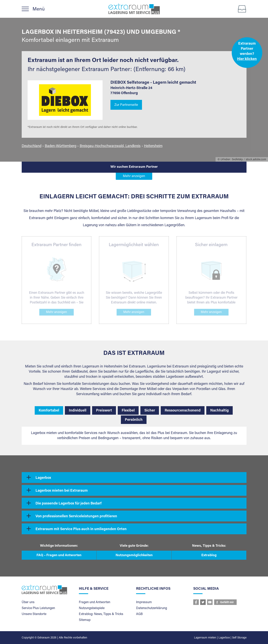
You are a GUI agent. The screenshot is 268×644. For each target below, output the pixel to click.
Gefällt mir (227, 603)
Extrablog (209, 555)
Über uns (28, 602)
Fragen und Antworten (95, 602)
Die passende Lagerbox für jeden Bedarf (69, 504)
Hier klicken (247, 59)
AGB (139, 614)
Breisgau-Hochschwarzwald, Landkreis (110, 146)
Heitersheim (153, 146)
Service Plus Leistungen (38, 608)
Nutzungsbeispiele (92, 608)
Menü (39, 9)
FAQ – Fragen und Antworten (59, 555)
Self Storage (239, 638)
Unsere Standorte (34, 614)
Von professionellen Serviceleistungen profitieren (76, 517)
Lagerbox (43, 478)
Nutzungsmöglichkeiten (134, 555)
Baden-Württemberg (61, 146)
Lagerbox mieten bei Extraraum (62, 491)
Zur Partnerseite (126, 105)
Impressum (144, 602)
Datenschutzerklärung (152, 608)
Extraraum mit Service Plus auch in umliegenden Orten (81, 529)
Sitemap (85, 620)
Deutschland (32, 146)
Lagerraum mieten (205, 638)
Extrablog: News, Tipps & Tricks (101, 614)
